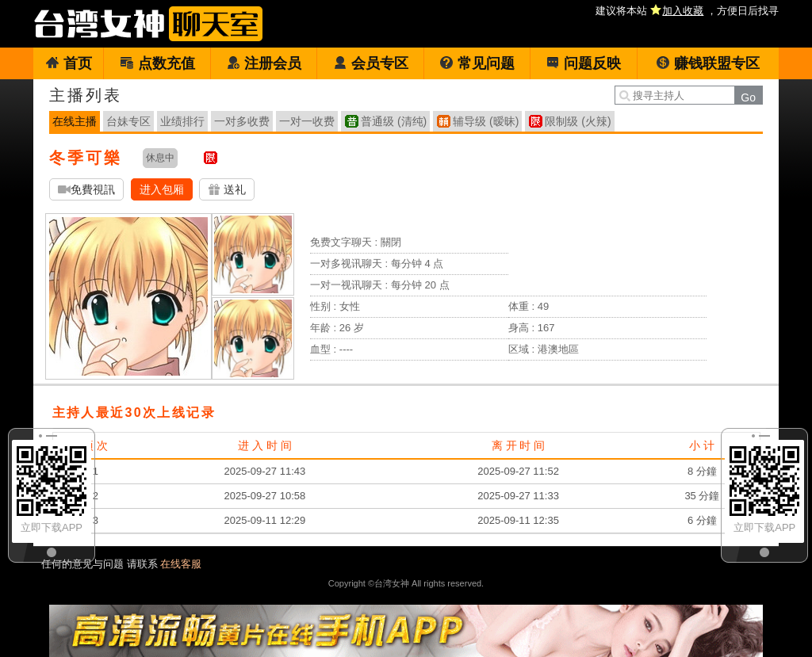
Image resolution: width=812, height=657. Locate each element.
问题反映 (583, 63)
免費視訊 (86, 190)
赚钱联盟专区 (708, 63)
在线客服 (181, 564)
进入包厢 (162, 189)
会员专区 (371, 63)
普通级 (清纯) (394, 121)
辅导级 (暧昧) (486, 121)
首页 (69, 63)
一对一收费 (307, 121)
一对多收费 (242, 121)
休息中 (160, 158)
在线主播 (75, 121)
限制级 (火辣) (578, 121)
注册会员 (264, 63)
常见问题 (477, 63)
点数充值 (157, 63)
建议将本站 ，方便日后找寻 (687, 11)
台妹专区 (128, 121)
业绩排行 (182, 121)
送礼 (227, 190)
